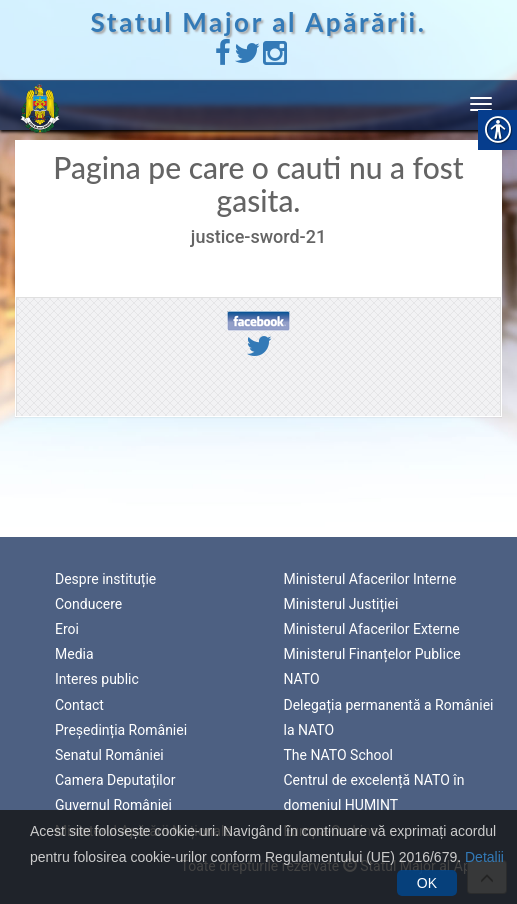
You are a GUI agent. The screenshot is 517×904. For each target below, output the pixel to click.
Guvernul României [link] (113, 805)
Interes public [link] (97, 679)
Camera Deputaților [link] (115, 780)
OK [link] (427, 883)
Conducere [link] (88, 604)
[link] (223, 58)
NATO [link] (302, 679)
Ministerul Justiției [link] (341, 604)
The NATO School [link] (338, 755)
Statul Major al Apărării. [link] (259, 22)
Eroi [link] (67, 629)
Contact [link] (79, 705)
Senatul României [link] (109, 755)
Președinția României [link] (121, 730)
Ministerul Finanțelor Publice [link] (372, 654)
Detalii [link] (484, 857)
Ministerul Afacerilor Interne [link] (370, 579)
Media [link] (74, 654)
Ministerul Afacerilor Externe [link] (372, 629)
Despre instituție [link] (105, 579)
